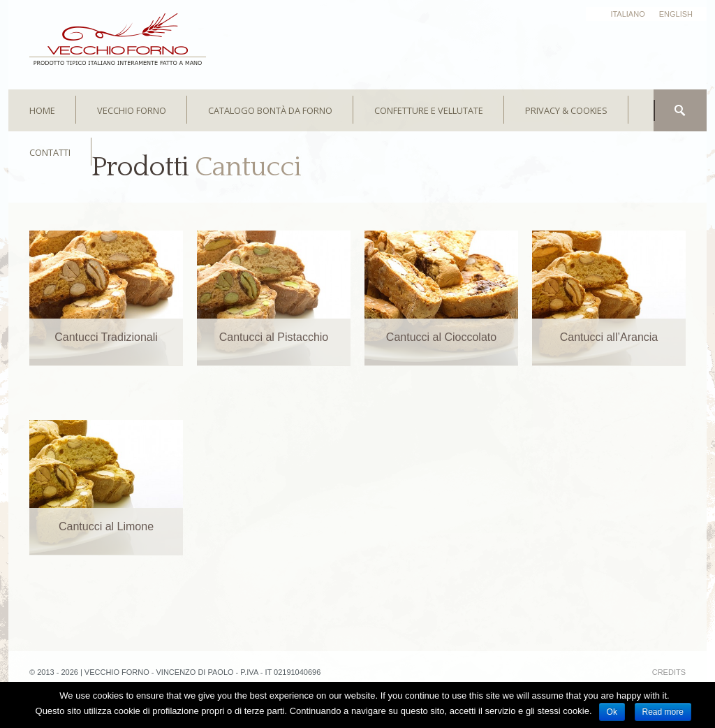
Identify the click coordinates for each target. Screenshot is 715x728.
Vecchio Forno (132, 110)
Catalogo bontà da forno (270, 110)
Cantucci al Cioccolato (441, 337)
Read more (663, 712)
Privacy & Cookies (566, 110)
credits (669, 672)
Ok (612, 712)
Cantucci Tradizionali (106, 337)
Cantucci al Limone (106, 526)
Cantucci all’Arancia (609, 337)
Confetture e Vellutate (429, 110)
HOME (42, 110)
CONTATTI (50, 152)
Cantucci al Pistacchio (274, 337)
